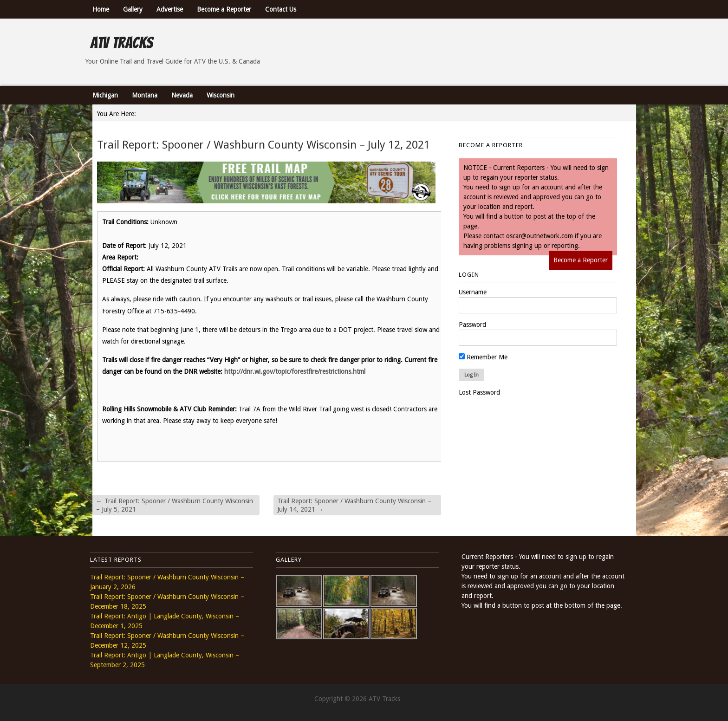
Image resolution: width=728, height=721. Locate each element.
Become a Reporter (224, 9)
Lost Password (479, 392)
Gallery (133, 9)
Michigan (105, 95)
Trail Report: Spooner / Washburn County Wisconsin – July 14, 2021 (354, 505)
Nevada (182, 95)
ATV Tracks (121, 43)
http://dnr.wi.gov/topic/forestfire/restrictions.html (295, 371)
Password (472, 325)
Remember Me (483, 357)
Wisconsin (221, 95)
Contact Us (281, 9)
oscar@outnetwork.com (539, 236)
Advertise (170, 9)
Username (473, 292)
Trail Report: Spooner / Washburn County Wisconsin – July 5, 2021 (175, 505)
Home (101, 9)
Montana (145, 95)
